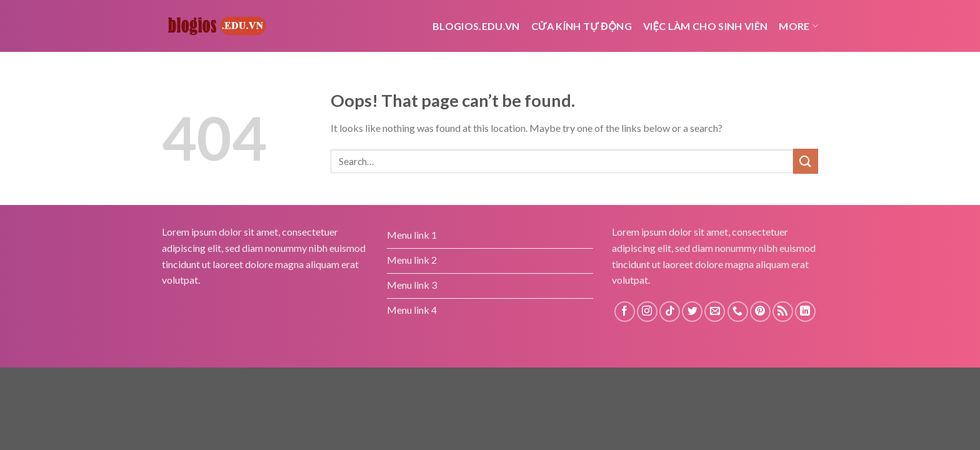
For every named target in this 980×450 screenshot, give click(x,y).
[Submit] (806, 161)
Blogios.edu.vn (476, 26)
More (798, 26)
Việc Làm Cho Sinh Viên (705, 26)
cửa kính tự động (582, 26)
